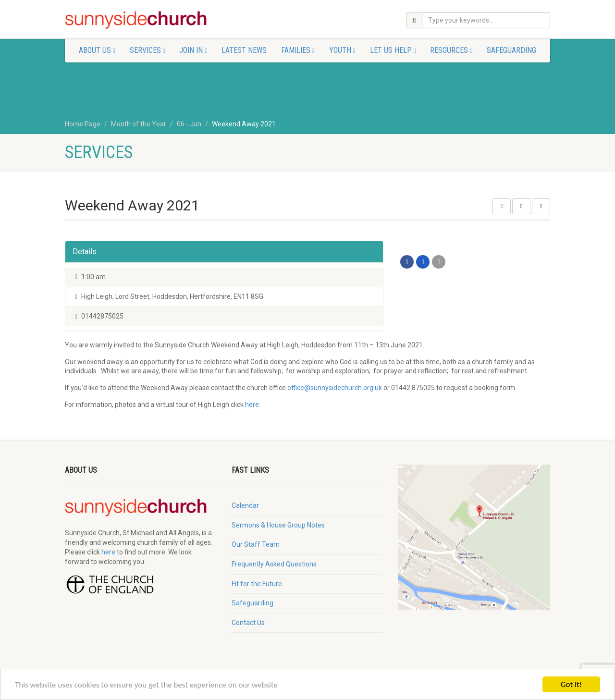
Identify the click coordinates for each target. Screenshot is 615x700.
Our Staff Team (256, 544)
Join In (193, 50)
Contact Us (248, 623)
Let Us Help (393, 50)
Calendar (245, 505)
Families (298, 50)
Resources (451, 50)
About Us (97, 50)
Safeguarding (511, 50)
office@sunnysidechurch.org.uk (335, 388)
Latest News (244, 50)
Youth (342, 50)
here (252, 405)
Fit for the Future (257, 584)
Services (148, 50)
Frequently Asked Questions (274, 564)
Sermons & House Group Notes (278, 525)
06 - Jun (189, 124)
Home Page (83, 124)
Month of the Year (139, 124)
